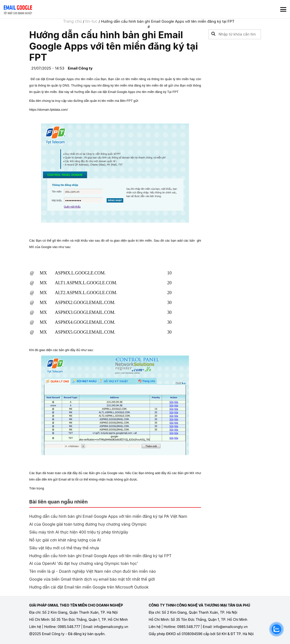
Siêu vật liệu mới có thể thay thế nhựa (64, 548)
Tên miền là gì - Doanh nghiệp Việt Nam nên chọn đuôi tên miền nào (93, 571)
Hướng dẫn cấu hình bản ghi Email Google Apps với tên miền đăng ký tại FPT (101, 556)
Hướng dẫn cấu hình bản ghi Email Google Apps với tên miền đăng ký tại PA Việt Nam (108, 516)
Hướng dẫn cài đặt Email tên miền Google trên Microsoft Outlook (89, 587)
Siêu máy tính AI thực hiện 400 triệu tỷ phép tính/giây (79, 532)
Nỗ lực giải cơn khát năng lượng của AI (65, 540)
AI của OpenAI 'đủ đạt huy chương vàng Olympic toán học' (84, 563)
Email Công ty (80, 68)
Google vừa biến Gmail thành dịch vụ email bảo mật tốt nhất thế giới (92, 579)
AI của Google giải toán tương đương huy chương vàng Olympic (88, 524)
